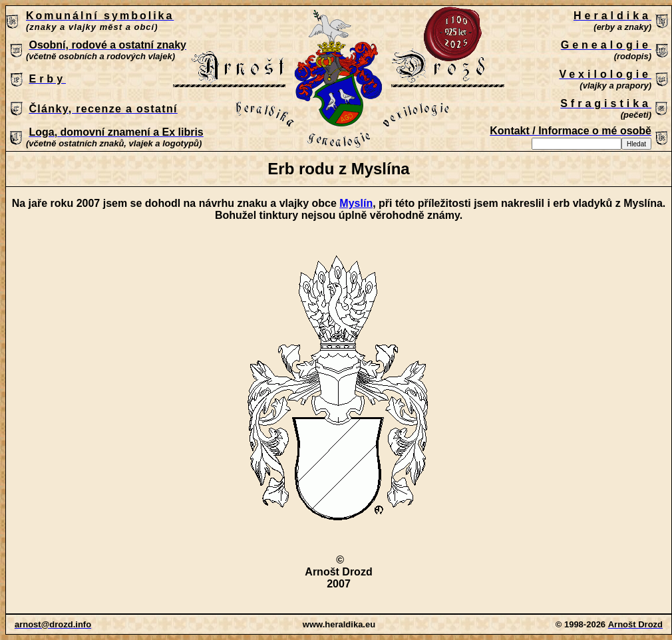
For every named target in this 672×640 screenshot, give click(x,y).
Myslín (356, 203)
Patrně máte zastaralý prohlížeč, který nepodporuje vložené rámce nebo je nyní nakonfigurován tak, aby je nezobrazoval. (339, 79)
